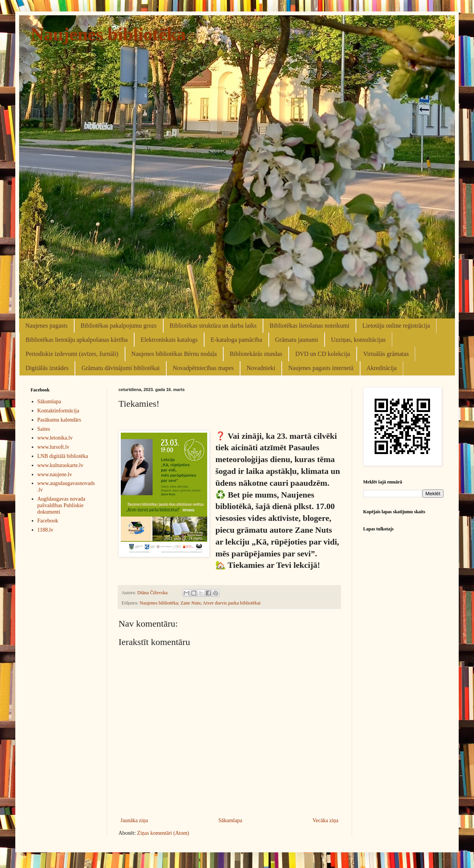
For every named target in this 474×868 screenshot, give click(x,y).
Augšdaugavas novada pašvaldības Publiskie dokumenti (62, 505)
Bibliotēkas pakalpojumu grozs (119, 326)
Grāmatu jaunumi (297, 340)
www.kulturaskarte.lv (60, 465)
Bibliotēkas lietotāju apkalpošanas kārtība (77, 340)
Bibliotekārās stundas (256, 354)
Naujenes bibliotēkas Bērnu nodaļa (174, 354)
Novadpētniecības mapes (203, 368)
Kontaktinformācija (58, 411)
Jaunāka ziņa (134, 820)
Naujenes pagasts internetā (321, 368)
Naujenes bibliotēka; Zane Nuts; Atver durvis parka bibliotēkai (200, 603)
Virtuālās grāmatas (386, 354)
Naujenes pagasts (46, 326)
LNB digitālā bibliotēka (63, 456)
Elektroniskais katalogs (169, 340)
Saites (44, 429)
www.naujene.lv (55, 474)
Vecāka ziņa (325, 820)
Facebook (48, 521)
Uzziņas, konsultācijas (358, 340)
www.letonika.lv (55, 438)
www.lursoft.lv (54, 447)
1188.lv (45, 530)
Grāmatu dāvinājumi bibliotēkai (120, 368)
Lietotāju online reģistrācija (396, 326)
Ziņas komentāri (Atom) (163, 833)
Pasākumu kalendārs (59, 420)
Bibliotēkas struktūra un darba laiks (213, 326)
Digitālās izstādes (47, 368)
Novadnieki (261, 368)
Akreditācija (382, 368)
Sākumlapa (230, 820)
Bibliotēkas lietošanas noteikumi (309, 326)
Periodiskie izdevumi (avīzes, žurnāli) (72, 354)
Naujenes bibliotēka (108, 34)
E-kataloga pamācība (236, 340)
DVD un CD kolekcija (323, 354)
